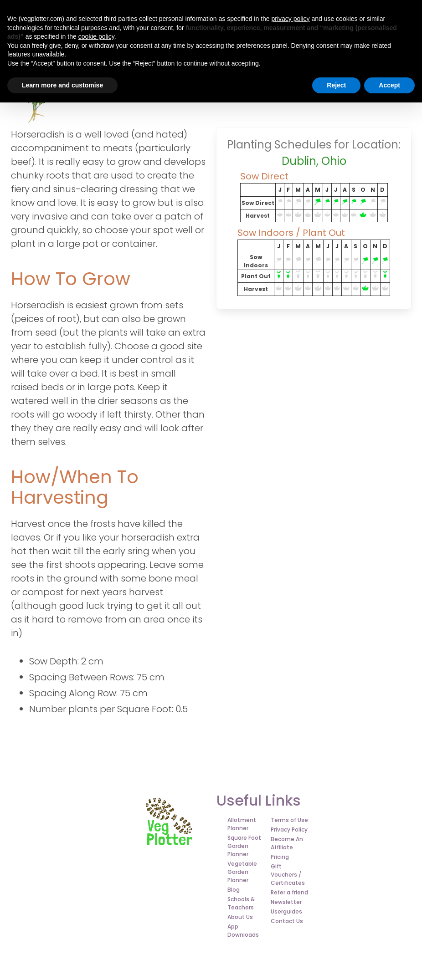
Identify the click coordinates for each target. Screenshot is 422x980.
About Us (240, 917)
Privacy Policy (289, 829)
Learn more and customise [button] (62, 85)
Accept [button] (389, 85)
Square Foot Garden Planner (244, 846)
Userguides (286, 911)
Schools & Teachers (241, 903)
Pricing (280, 857)
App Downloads (243, 931)
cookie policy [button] (96, 36)
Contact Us (287, 921)
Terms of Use (289, 820)
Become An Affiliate (287, 843)
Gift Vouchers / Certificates (288, 875)
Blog (234, 890)
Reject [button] (336, 85)
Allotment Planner (242, 824)
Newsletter (286, 902)
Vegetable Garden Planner (242, 872)
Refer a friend (289, 892)
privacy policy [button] (290, 19)
